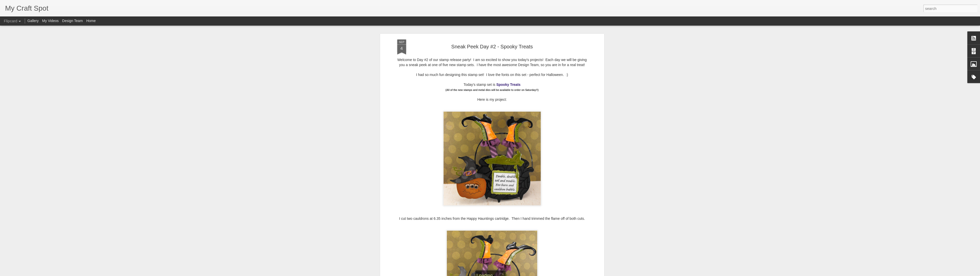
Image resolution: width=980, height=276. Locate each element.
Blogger (506, 273)
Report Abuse (521, 273)
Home (91, 21)
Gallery (33, 21)
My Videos (50, 21)
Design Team (72, 21)
